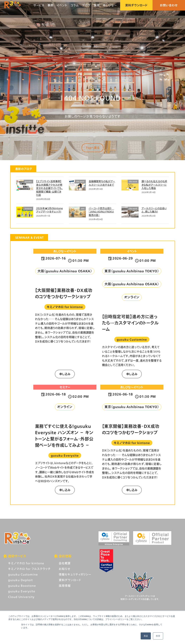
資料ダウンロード (136, 5)
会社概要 (65, 563)
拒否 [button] (158, 636)
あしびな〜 (110, 5)
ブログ (86, 5)
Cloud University (21, 597)
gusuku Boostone (22, 586)
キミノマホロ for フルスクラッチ (29, 569)
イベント (62, 5)
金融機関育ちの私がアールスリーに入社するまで (102, 183)
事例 (51, 5)
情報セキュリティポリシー (75, 574)
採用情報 (65, 586)
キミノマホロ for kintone (26, 563)
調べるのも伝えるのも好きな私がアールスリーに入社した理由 (154, 185)
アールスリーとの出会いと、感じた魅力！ (154, 210)
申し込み (65, 374)
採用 (97, 5)
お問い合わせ (169, 5)
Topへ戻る (93, 148)
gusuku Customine (23, 574)
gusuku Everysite (22, 591)
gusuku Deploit (20, 580)
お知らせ (65, 569)
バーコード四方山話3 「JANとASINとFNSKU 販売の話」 (101, 212)
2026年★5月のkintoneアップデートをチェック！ (49, 210)
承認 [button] (146, 636)
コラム (75, 5)
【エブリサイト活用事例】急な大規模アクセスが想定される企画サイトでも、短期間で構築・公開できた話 (49, 188)
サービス (39, 5)
